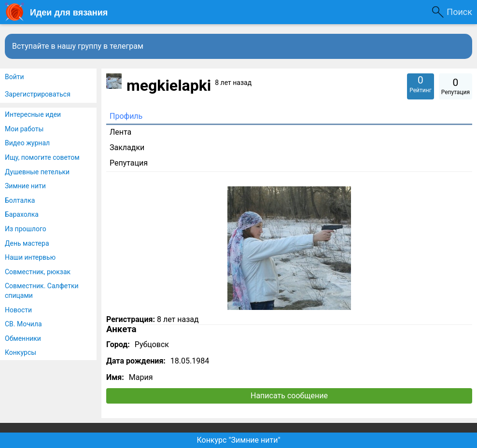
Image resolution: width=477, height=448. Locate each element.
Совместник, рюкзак (38, 272)
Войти (14, 77)
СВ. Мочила (23, 324)
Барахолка (22, 214)
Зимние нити (25, 186)
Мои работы (24, 129)
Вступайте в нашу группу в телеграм (78, 46)
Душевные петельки (37, 172)
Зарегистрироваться (38, 94)
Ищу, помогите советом (42, 157)
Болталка (20, 200)
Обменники (23, 338)
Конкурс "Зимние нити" (238, 440)
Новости (18, 310)
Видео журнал (27, 143)
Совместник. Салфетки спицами (42, 291)
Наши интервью (30, 257)
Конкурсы (21, 352)
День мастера (27, 243)
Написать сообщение (289, 396)
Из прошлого (26, 229)
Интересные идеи (33, 114)
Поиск (459, 12)
